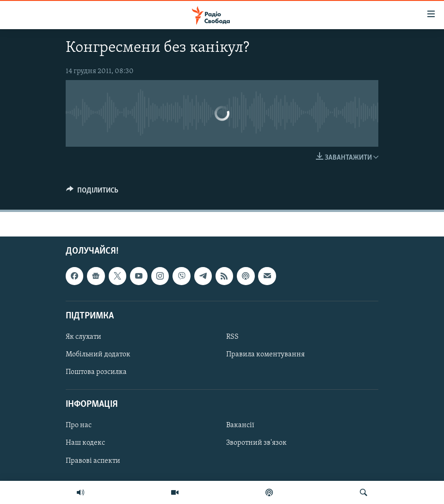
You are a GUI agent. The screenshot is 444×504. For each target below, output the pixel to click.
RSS (232, 337)
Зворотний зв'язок (256, 443)
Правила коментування (265, 355)
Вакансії (240, 426)
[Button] (92, 193)
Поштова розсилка (96, 372)
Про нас (79, 426)
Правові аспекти (93, 461)
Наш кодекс (85, 443)
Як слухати (83, 337)
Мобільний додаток (98, 355)
